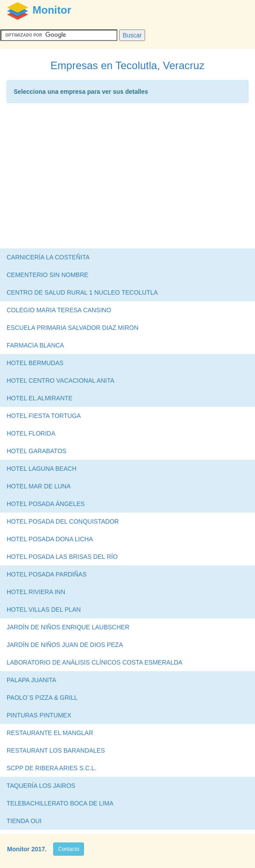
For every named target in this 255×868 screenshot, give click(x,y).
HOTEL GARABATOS (36, 451)
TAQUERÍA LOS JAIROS (41, 786)
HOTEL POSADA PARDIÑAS (47, 574)
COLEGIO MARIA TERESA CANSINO (59, 310)
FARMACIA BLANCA (35, 345)
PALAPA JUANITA (31, 680)
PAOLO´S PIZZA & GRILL (42, 698)
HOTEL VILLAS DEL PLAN (44, 609)
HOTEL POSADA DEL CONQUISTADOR (63, 521)
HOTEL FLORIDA (31, 433)
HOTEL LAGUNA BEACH (42, 469)
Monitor (18, 849)
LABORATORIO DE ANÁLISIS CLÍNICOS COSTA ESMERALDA (95, 662)
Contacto (69, 849)
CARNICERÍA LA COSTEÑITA (48, 257)
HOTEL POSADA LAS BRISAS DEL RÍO (62, 557)
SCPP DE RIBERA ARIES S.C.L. (51, 768)
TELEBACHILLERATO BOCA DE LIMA (60, 803)
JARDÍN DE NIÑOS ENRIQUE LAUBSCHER (68, 627)
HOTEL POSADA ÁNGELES (46, 504)
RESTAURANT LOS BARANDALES (56, 750)
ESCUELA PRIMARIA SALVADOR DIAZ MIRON (73, 328)
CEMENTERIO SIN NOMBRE (47, 275)
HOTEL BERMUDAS (35, 363)
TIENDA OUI (24, 821)
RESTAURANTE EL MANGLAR (50, 733)
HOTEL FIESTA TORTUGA (44, 416)
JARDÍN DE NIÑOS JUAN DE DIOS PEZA (65, 645)
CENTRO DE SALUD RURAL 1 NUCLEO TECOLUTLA (82, 292)
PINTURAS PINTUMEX (39, 715)
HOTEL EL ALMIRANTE (40, 398)
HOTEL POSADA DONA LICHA (50, 539)
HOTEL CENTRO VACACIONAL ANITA (60, 380)
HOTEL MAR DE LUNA (39, 486)
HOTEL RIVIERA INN (36, 592)
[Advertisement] (127, 178)
